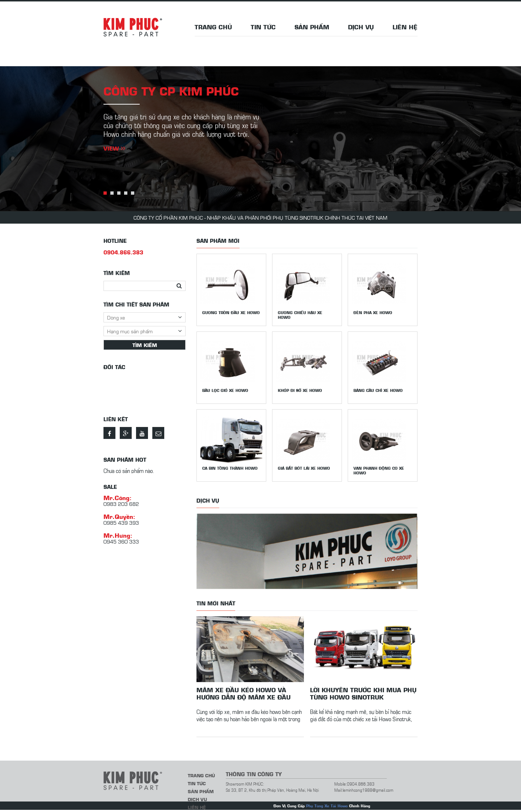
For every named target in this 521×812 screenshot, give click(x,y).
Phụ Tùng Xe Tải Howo (327, 806)
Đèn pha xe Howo (373, 312)
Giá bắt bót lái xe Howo (304, 468)
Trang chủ (213, 27)
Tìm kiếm (145, 345)
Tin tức (263, 27)
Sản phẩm (312, 27)
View (114, 148)
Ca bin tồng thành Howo (230, 468)
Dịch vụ (361, 27)
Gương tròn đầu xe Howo (231, 312)
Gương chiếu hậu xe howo (300, 315)
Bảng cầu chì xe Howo (378, 390)
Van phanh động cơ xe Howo (379, 470)
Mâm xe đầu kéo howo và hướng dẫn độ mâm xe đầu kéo (243, 693)
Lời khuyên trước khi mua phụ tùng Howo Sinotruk (363, 693)
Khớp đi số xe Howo (300, 390)
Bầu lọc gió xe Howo (225, 390)
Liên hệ (405, 27)
